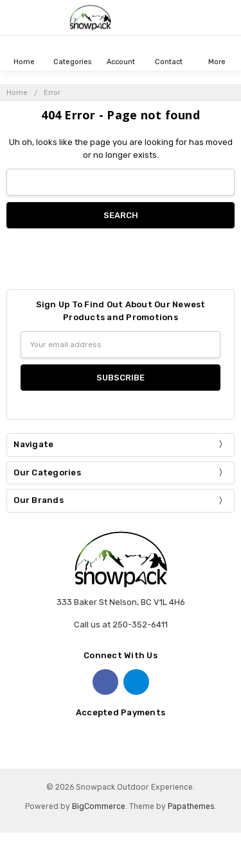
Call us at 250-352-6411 (121, 625)
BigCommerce (99, 806)
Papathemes (191, 806)
